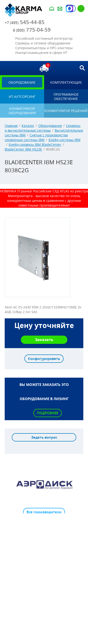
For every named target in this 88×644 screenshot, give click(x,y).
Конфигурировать (44, 359)
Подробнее (48, 413)
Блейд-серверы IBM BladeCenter (35, 145)
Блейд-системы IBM (65, 140)
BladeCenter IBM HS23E (23, 149)
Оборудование (50, 126)
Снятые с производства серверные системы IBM (36, 137)
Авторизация (72, 9)
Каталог (28, 126)
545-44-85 (25, 22)
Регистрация (81, 9)
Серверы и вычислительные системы (43, 128)
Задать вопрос (44, 437)
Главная (11, 126)
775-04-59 (32, 30)
